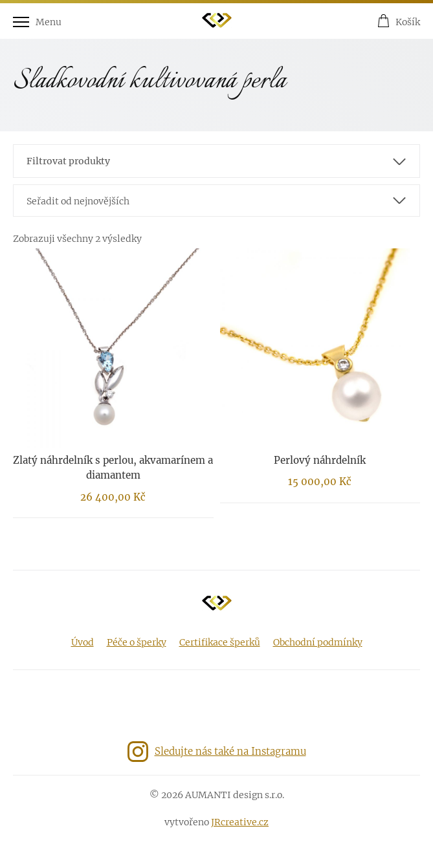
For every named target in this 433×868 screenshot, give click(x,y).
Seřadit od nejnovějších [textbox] (78, 201)
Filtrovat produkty (68, 161)
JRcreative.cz (240, 822)
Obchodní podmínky (318, 642)
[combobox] (217, 201)
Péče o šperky (137, 642)
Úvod (83, 642)
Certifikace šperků (220, 642)
